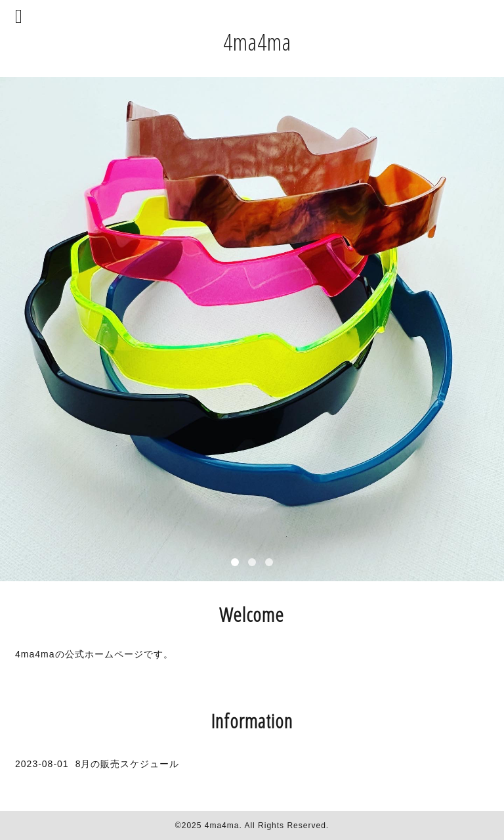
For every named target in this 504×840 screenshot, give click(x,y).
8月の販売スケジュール (128, 764)
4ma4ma (257, 42)
